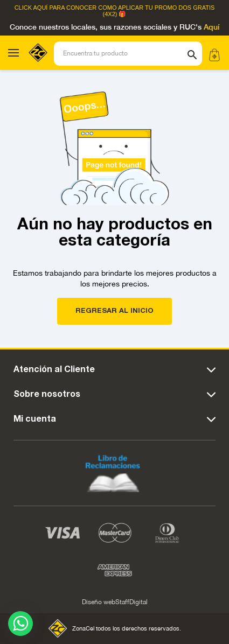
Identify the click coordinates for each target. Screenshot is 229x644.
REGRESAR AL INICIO (114, 311)
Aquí (211, 27)
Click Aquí (31, 8)
